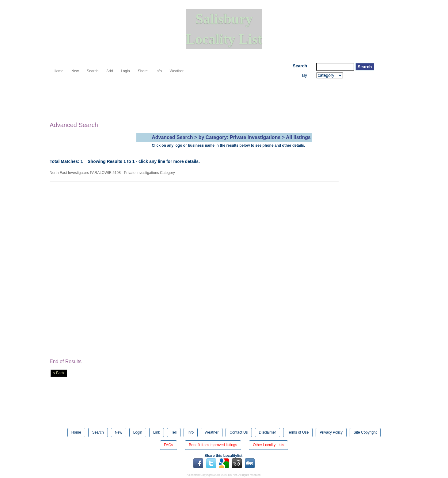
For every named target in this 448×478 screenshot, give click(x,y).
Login (125, 71)
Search (93, 71)
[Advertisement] (161, 95)
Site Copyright (365, 432)
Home (59, 71)
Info (159, 71)
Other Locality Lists (268, 445)
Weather (177, 71)
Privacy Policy (331, 432)
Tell (174, 432)
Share (143, 71)
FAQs (169, 445)
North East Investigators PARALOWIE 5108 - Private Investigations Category (113, 173)
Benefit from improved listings (213, 445)
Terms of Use (298, 432)
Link (157, 432)
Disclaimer (268, 432)
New (75, 71)
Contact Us (239, 432)
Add (110, 71)
